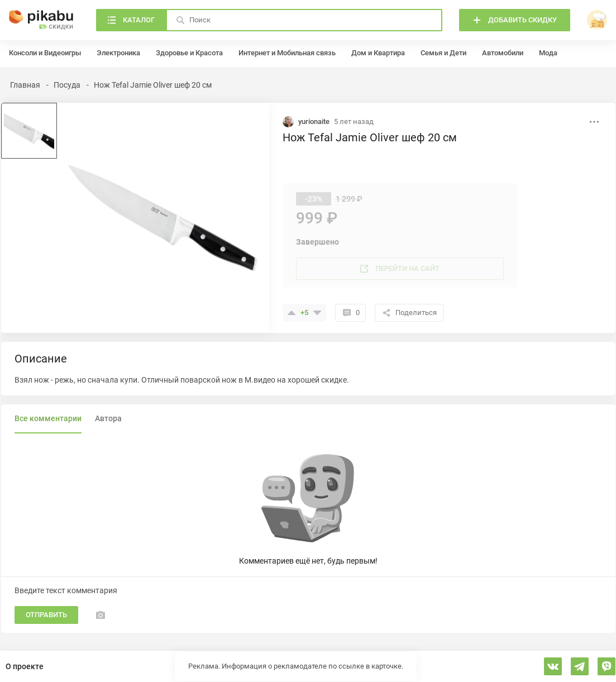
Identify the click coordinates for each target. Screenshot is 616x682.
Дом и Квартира (378, 53)
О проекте (25, 666)
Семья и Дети (443, 53)
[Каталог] (131, 20)
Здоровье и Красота (189, 53)
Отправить (46, 615)
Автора (108, 418)
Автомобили (503, 53)
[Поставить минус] (317, 313)
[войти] (597, 20)
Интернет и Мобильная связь (287, 53)
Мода (548, 53)
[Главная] (41, 20)
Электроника (118, 53)
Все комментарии (48, 418)
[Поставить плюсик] (292, 313)
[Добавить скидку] (515, 20)
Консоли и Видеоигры (45, 53)
